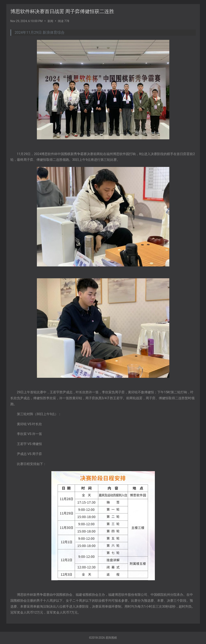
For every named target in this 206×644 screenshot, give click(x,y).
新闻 (50, 21)
